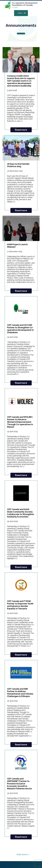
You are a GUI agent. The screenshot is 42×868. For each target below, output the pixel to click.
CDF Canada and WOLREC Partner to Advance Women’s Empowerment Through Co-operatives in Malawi (20, 422)
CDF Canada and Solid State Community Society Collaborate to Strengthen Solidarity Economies (21, 513)
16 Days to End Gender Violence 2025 (18, 165)
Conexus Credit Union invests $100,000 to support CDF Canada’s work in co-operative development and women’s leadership (21, 81)
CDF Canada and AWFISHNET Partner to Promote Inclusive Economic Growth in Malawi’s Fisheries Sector (20, 784)
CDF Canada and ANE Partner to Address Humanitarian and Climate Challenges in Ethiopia (20, 693)
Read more (21, 130)
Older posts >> (23, 854)
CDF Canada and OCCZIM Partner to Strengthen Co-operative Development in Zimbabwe (20, 329)
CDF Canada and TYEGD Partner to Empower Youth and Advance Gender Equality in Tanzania (20, 605)
